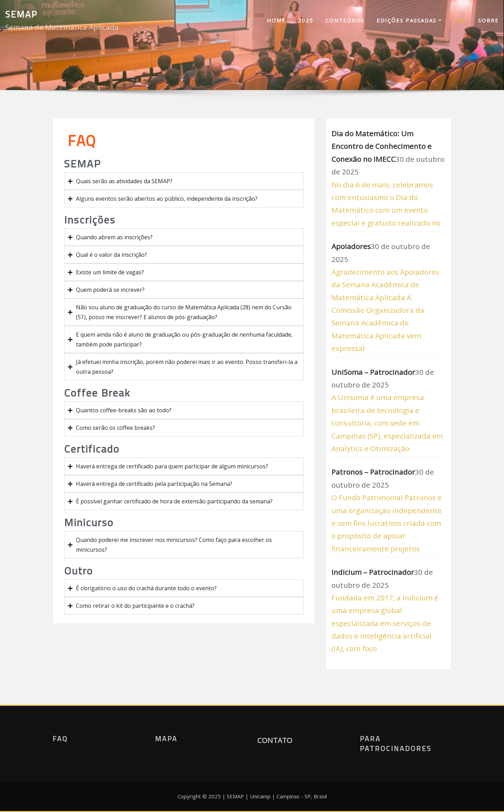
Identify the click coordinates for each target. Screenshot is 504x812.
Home (276, 20)
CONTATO (275, 740)
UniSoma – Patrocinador (373, 372)
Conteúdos (345, 20)
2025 (306, 20)
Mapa (166, 739)
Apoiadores (351, 246)
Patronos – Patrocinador (373, 472)
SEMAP (22, 14)
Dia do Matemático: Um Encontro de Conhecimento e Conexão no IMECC (381, 146)
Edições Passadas (409, 20)
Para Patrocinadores (396, 744)
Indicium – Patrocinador (373, 572)
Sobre (488, 20)
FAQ (460, 20)
